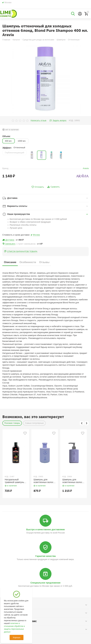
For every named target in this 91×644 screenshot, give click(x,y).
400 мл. (9, 141)
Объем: (6, 136)
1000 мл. (22, 141)
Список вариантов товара (22, 252)
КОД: (71, 120)
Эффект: (7, 148)
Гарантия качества (46, 556)
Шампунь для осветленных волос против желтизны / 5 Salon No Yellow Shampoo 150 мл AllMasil (44, 481)
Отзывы (44, 262)
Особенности (28, 262)
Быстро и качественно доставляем (45, 529)
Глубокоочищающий (14, 153)
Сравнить (53, 187)
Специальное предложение (46, 583)
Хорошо (17, 637)
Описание (10, 262)
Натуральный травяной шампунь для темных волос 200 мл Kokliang (14, 481)
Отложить (38, 187)
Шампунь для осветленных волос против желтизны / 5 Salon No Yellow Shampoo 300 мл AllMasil (73, 481)
